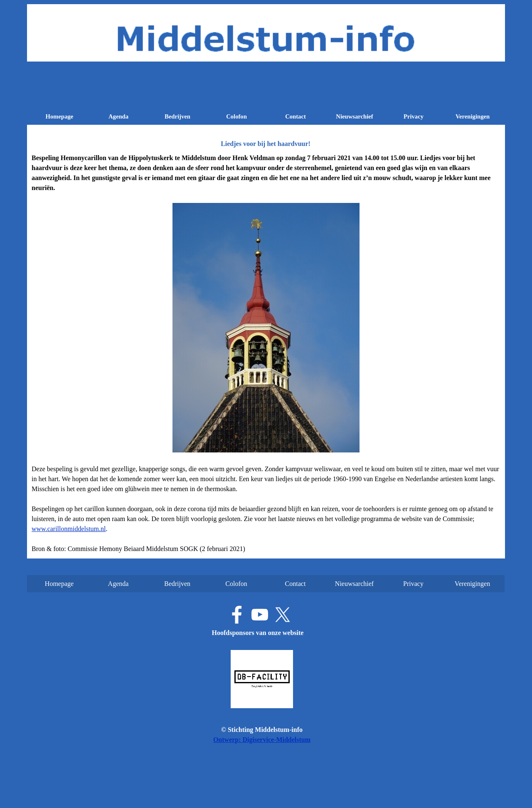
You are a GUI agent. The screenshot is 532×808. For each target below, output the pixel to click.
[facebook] (237, 615)
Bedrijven (177, 116)
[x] (283, 615)
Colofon (236, 116)
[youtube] (260, 615)
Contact (296, 116)
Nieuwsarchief (354, 116)
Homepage (60, 116)
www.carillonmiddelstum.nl (69, 529)
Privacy (414, 116)
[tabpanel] (266, 353)
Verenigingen (473, 116)
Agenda (118, 116)
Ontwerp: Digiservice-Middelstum (262, 740)
